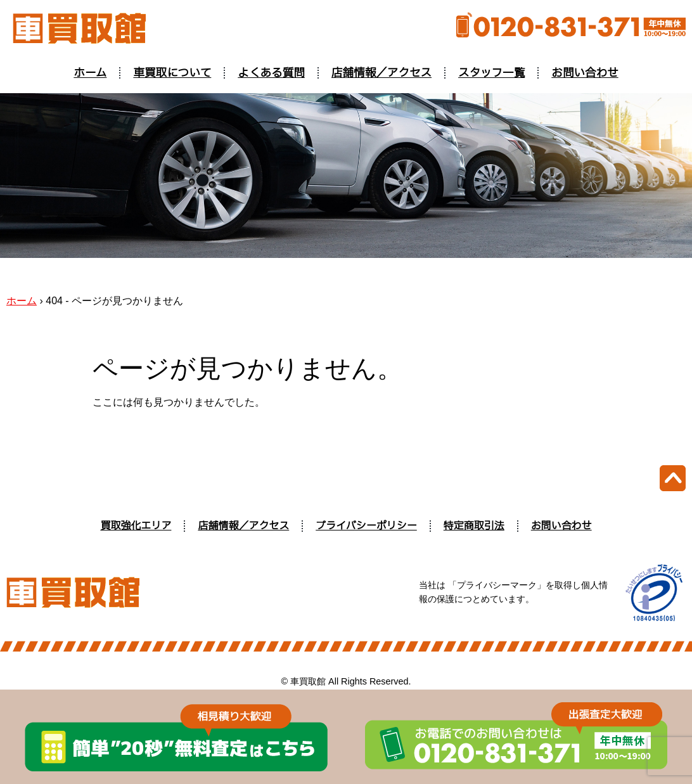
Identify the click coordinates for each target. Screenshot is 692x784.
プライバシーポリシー (366, 526)
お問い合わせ (585, 73)
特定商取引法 (474, 526)
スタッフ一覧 (491, 73)
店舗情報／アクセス (381, 73)
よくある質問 (271, 73)
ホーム (90, 73)
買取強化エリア (136, 526)
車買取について (172, 73)
